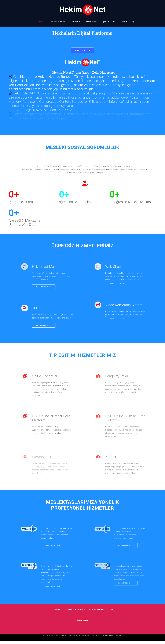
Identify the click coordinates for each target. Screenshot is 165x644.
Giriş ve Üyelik (83, 50)
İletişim (124, 22)
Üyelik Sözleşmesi (97, 613)
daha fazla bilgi (44, 328)
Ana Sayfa (40, 22)
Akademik (76, 22)
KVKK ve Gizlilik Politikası (73, 613)
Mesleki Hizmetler (57, 22)
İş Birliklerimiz (109, 22)
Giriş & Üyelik (91, 22)
